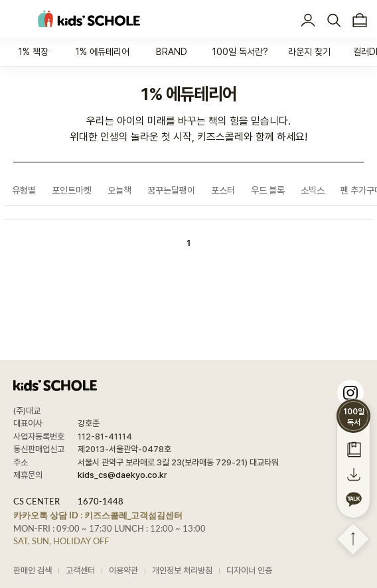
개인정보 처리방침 (182, 570)
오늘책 (119, 190)
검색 (334, 21)
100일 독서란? (240, 52)
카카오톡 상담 (98, 515)
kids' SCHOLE (89, 19)
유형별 (24, 190)
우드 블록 (268, 190)
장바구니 (359, 21)
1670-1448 (101, 501)
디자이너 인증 (249, 570)
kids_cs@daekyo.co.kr (122, 475)
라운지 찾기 (309, 52)
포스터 (223, 190)
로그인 (308, 21)
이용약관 (123, 570)
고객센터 (80, 570)
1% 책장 (34, 52)
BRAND (172, 52)
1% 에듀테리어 (103, 52)
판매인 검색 (33, 570)
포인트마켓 (72, 190)
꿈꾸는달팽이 (171, 190)
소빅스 (313, 190)
